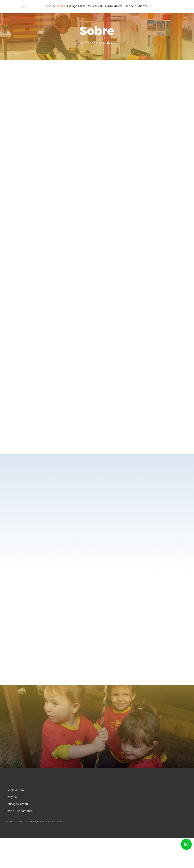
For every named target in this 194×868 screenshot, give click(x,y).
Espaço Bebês (76, 6)
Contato (141, 6)
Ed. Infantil (95, 6)
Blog (129, 6)
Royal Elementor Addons (48, 822)
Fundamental (114, 6)
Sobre (61, 6)
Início (50, 6)
